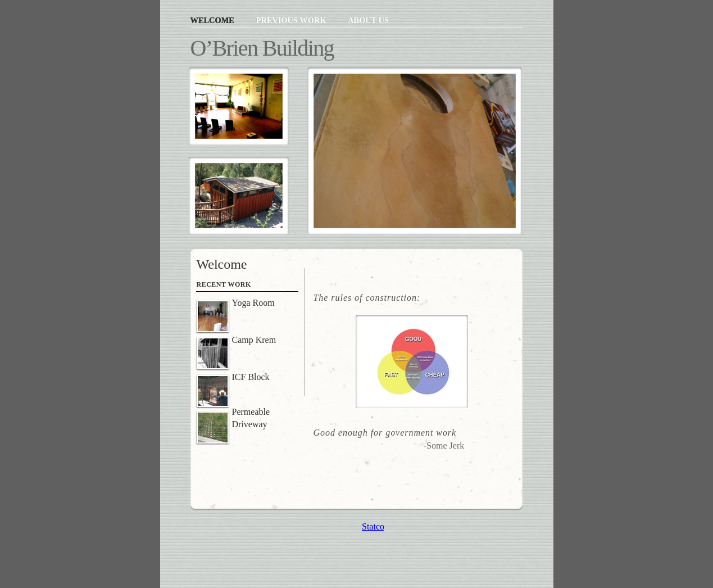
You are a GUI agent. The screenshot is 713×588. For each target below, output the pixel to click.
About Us (368, 20)
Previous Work (292, 20)
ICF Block (251, 377)
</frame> (373, 527)
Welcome (214, 20)
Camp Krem (254, 340)
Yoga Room (253, 303)
